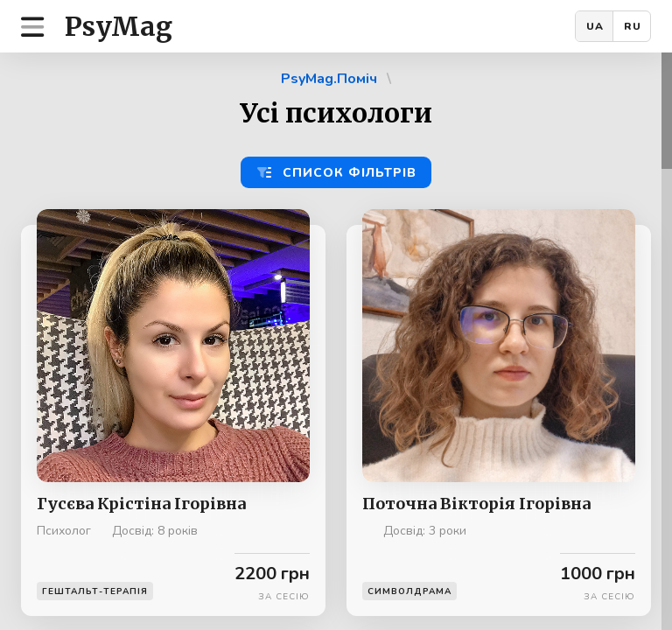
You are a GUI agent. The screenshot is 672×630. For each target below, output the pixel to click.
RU (633, 26)
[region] (336, 341)
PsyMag (119, 26)
